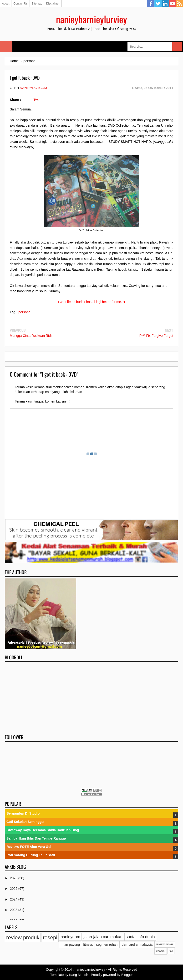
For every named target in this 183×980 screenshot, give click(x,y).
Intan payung (70, 945)
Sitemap (37, 4)
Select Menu (6, 47)
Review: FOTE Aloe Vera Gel (29, 847)
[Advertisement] (91, 696)
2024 (14, 899)
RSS (179, 4)
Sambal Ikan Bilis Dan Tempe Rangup (36, 838)
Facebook (151, 4)
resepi (50, 938)
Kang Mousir (79, 975)
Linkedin (165, 4)
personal (25, 312)
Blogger (127, 975)
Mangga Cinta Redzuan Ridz (31, 336)
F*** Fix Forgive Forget (156, 336)
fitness (88, 945)
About (6, 4)
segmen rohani (107, 945)
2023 (14, 910)
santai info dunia (140, 937)
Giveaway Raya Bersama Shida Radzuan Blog (43, 830)
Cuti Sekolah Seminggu (25, 822)
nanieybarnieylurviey (91, 19)
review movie (165, 944)
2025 (14, 889)
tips (171, 951)
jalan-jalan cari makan (103, 937)
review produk (23, 938)
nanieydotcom (33, 88)
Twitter (158, 4)
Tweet (38, 100)
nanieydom (70, 937)
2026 (14, 878)
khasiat (161, 951)
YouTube (172, 4)
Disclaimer (53, 4)
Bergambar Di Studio (23, 813)
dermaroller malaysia (137, 945)
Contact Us (20, 4)
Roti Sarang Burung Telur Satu (31, 855)
